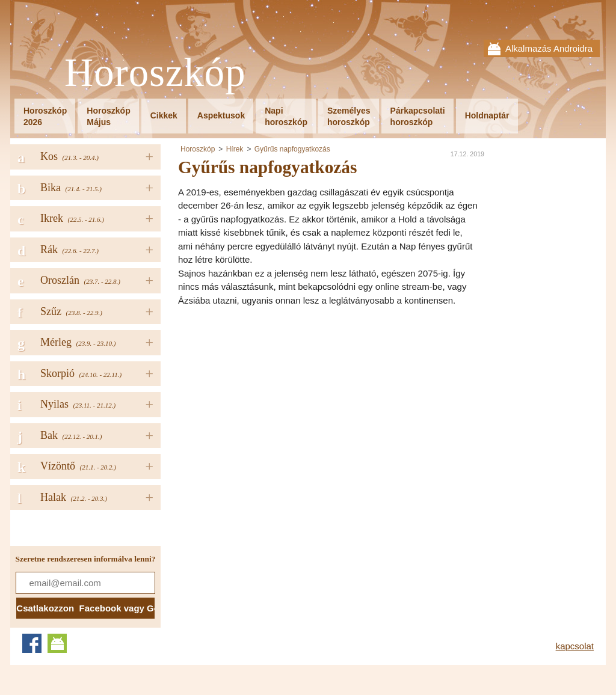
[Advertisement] (279, 397)
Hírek (235, 149)
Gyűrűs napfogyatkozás (292, 149)
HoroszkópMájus (108, 116)
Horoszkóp (155, 73)
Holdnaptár (487, 115)
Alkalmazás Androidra (549, 48)
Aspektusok (221, 115)
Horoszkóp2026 (45, 116)
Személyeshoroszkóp (349, 116)
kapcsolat (575, 646)
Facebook (32, 643)
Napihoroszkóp (286, 116)
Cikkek (164, 115)
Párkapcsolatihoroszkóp (418, 116)
